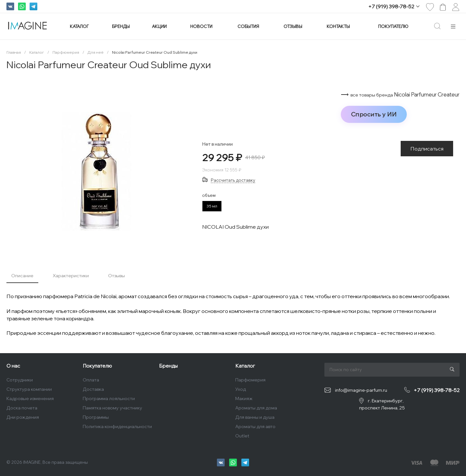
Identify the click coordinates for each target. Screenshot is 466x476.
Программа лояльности (109, 398)
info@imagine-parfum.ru (361, 390)
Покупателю (97, 366)
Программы (96, 417)
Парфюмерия (250, 380)
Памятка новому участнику (112, 408)
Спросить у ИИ (374, 114)
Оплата (91, 380)
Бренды (168, 366)
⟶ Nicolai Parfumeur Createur (400, 95)
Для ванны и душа (255, 417)
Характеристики (71, 276)
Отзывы (116, 276)
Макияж (244, 398)
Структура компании (29, 389)
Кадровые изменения (30, 398)
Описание (22, 276)
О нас (13, 366)
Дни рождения (23, 417)
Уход (241, 389)
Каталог (245, 366)
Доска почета (22, 408)
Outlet (242, 436)
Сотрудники (20, 380)
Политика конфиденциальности (117, 426)
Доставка (93, 389)
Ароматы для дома (256, 408)
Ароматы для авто (255, 426)
